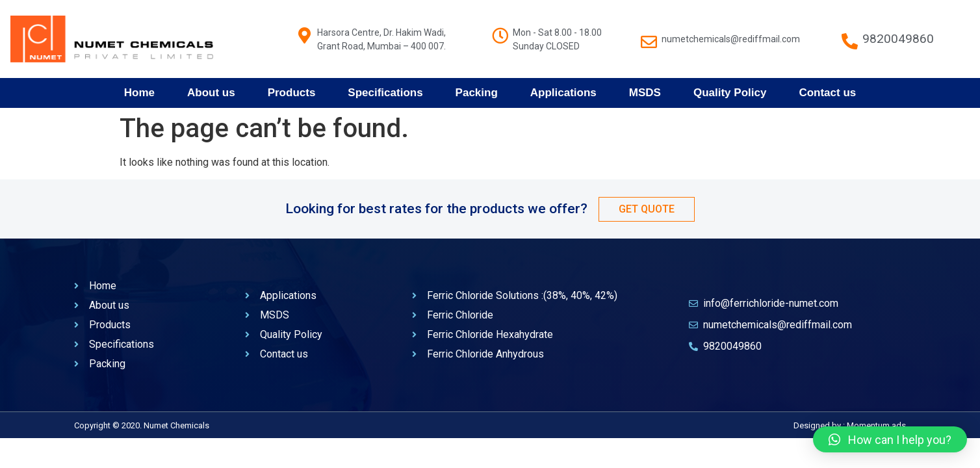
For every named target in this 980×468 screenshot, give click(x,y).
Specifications (385, 93)
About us (211, 93)
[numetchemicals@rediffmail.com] (649, 35)
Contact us (827, 93)
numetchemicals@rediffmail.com (731, 39)
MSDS (645, 93)
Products (292, 93)
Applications (563, 93)
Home (139, 93)
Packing (477, 93)
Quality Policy (730, 93)
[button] (890, 439)
